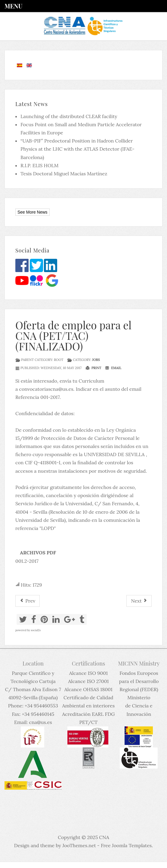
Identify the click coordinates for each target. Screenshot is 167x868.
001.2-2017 (27, 561)
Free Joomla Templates (126, 845)
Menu (13, 6)
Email (113, 368)
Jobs (96, 360)
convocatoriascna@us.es (46, 389)
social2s (36, 630)
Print (93, 368)
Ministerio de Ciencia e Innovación (139, 706)
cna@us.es (41, 722)
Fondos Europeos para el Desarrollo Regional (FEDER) (139, 681)
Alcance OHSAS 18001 (88, 689)
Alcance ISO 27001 (88, 681)
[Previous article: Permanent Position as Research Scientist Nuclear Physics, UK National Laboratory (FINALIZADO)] (28, 601)
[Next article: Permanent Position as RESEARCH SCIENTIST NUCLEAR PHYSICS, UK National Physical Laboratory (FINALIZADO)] (139, 601)
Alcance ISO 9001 (88, 673)
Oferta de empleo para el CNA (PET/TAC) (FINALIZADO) (73, 335)
